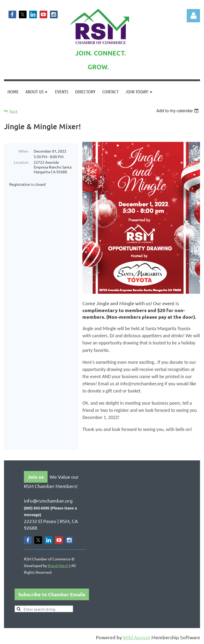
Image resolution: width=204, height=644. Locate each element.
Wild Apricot (137, 637)
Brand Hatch (58, 565)
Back (14, 111)
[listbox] (178, 111)
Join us (36, 477)
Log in (193, 16)
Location (21, 162)
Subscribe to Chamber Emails (52, 594)
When (24, 151)
